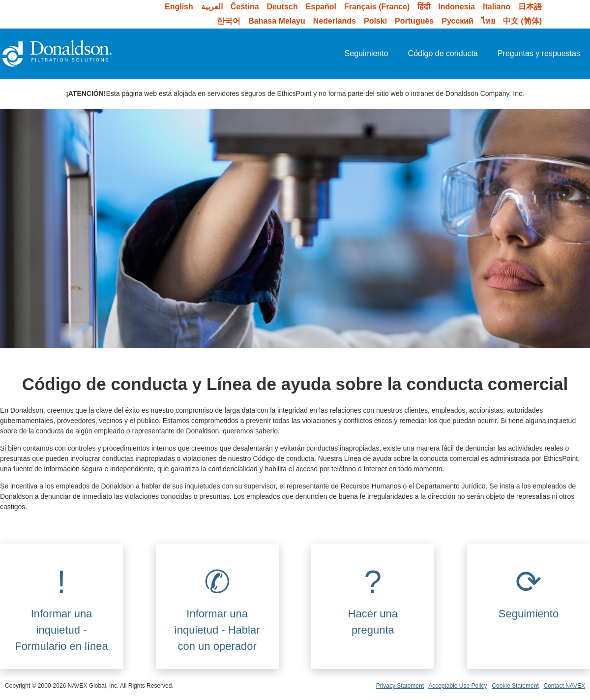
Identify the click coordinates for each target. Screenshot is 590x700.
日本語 (530, 7)
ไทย (488, 21)
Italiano (497, 7)
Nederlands (335, 21)
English (179, 7)
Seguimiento (367, 53)
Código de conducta (443, 53)
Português (414, 21)
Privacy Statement (400, 686)
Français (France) (377, 7)
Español (321, 7)
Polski (375, 21)
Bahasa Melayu (277, 21)
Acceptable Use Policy (457, 686)
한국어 (229, 21)
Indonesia (457, 7)
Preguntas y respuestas (539, 53)
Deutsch (282, 7)
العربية (212, 7)
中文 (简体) (522, 21)
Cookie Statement (515, 686)
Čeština (245, 7)
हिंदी (424, 7)
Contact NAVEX (564, 686)
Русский (457, 21)
